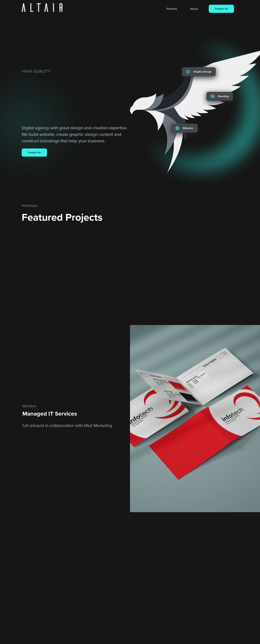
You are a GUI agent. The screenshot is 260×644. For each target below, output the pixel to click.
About (194, 9)
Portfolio (172, 9)
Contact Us (221, 9)
